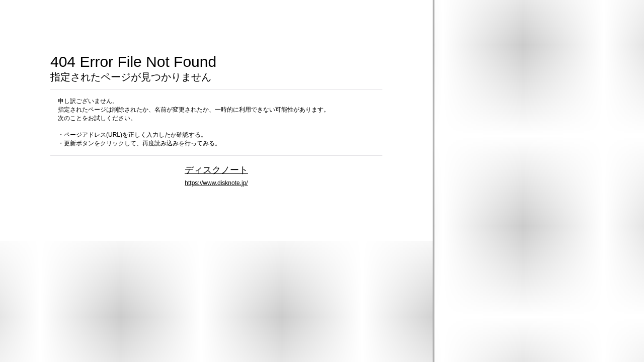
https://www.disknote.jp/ (216, 183)
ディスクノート (216, 170)
